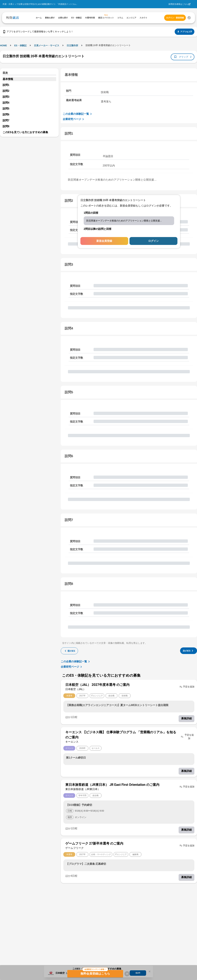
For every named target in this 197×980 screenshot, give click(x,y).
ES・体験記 (20, 45)
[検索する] (189, 18)
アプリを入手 (185, 32)
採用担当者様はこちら (178, 4)
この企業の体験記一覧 (78, 114)
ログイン (153, 241)
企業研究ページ (74, 119)
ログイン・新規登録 (175, 18)
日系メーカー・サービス (47, 45)
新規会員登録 (104, 241)
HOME (3, 45)
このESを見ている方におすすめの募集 (25, 132)
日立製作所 (72, 45)
